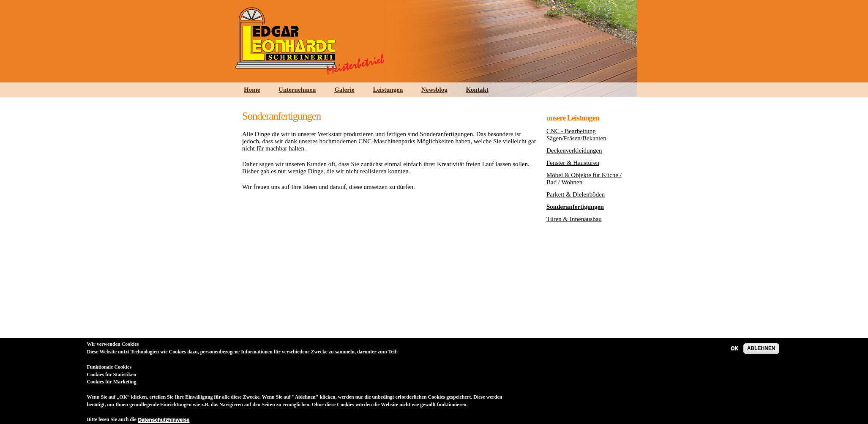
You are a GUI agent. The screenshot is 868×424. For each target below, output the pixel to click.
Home (252, 90)
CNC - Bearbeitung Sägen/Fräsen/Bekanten (576, 135)
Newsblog (434, 90)
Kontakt (477, 90)
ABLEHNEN (761, 353)
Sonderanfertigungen (575, 207)
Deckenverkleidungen (574, 150)
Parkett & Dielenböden (576, 194)
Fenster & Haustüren (573, 163)
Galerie (344, 90)
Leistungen (388, 90)
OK (734, 353)
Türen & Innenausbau (574, 219)
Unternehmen (297, 90)
